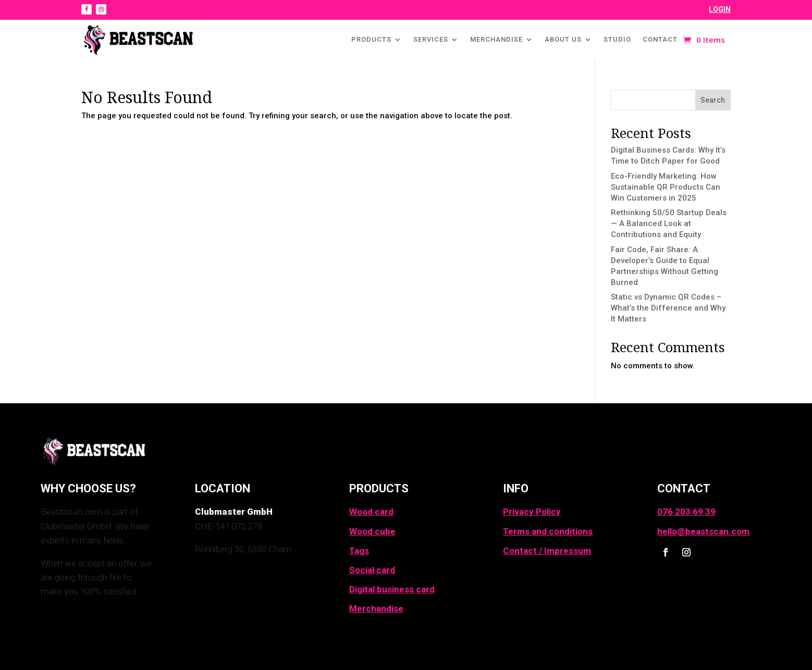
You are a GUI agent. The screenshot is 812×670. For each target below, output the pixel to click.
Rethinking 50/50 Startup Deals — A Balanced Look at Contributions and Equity (669, 224)
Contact (660, 39)
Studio (617, 39)
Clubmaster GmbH (234, 512)
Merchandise (496, 39)
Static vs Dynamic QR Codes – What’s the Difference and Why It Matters (668, 308)
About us (563, 39)
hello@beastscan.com (703, 531)
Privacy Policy (532, 512)
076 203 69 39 (686, 512)
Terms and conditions (548, 531)
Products (371, 39)
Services (431, 39)
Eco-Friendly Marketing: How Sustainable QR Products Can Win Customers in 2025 (666, 187)
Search (713, 100)
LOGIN (720, 9)
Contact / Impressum (547, 551)
